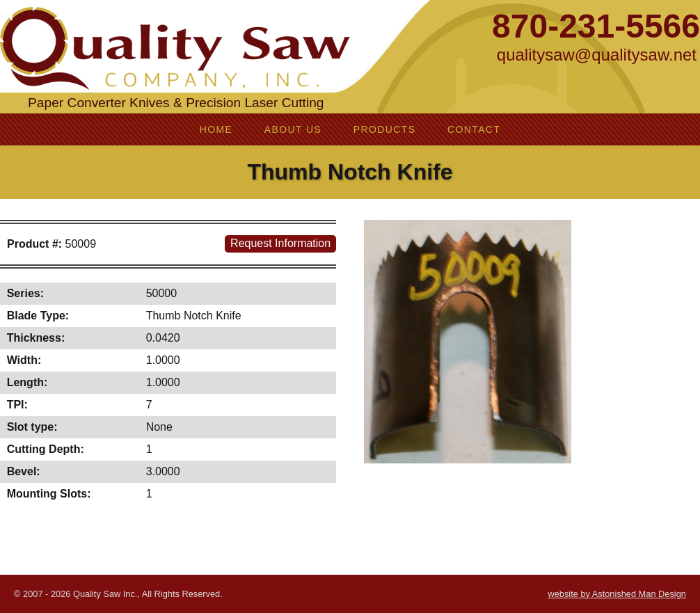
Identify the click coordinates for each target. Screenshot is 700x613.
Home (216, 129)
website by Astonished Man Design (617, 594)
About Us (293, 129)
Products (385, 129)
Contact (474, 129)
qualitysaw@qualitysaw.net (597, 55)
